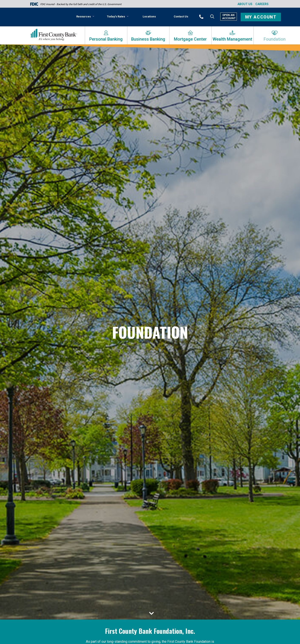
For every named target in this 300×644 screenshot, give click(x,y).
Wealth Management (232, 39)
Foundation (275, 39)
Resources (85, 16)
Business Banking (148, 39)
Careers (262, 4)
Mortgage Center (190, 39)
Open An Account (229, 17)
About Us (245, 4)
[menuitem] (86, 18)
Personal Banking (106, 39)
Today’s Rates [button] (118, 16)
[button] (207, 16)
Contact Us (181, 16)
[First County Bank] (54, 35)
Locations (149, 16)
